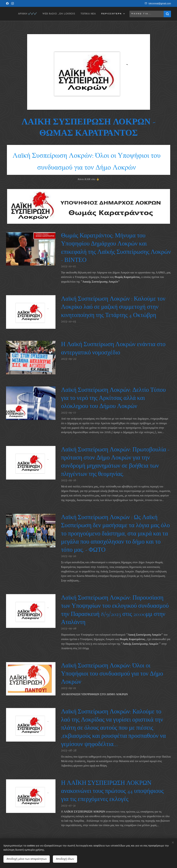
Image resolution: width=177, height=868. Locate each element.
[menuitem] (40, 14)
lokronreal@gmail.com (160, 3)
